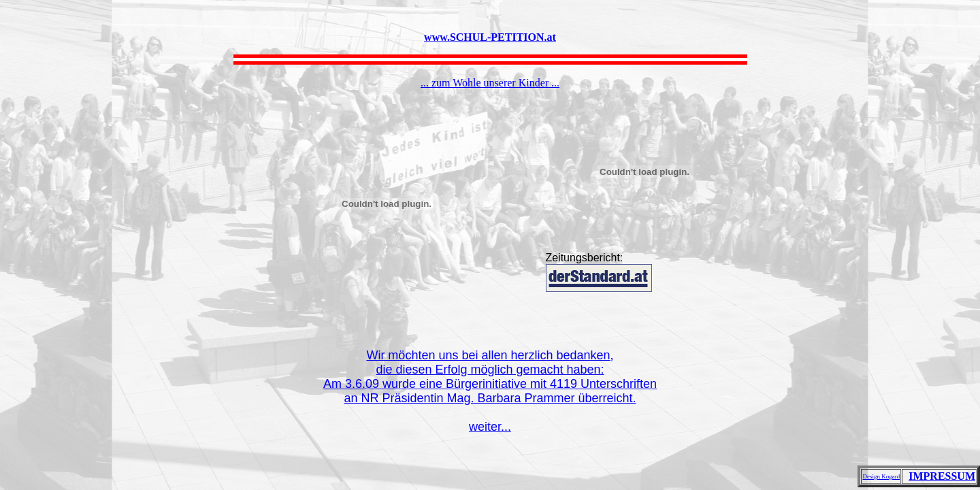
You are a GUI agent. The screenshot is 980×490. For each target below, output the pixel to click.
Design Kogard (881, 476)
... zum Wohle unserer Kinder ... (490, 83)
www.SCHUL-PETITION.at (490, 37)
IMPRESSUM (942, 476)
